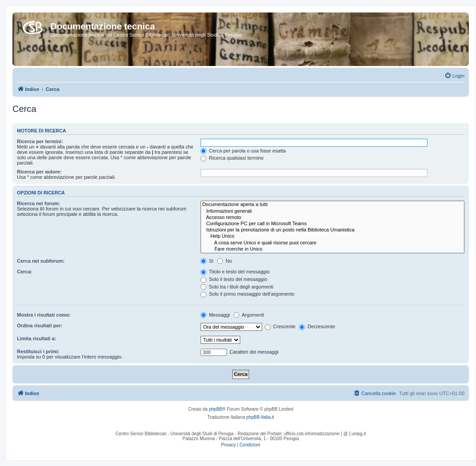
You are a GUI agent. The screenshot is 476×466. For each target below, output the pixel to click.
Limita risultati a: (37, 338)
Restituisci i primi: (38, 351)
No (224, 261)
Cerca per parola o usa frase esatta (243, 151)
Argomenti (249, 315)
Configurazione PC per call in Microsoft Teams (332, 224)
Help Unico (332, 236)
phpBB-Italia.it (260, 417)
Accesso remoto (332, 218)
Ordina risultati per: (40, 326)
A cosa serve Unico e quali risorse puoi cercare (332, 243)
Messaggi (215, 315)
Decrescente (317, 326)
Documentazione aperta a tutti (332, 205)
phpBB (216, 409)
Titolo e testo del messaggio (235, 272)
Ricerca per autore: (39, 172)
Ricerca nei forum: (39, 203)
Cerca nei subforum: (41, 261)
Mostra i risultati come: (44, 315)
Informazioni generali (332, 211)
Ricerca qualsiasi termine (232, 158)
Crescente (280, 326)
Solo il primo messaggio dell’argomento (248, 294)
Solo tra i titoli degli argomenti (237, 287)
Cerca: (25, 272)
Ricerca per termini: (40, 141)
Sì (207, 261)
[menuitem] (454, 76)
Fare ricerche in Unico (332, 249)
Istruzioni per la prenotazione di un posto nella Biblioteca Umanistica (332, 230)
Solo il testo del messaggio (234, 279)
